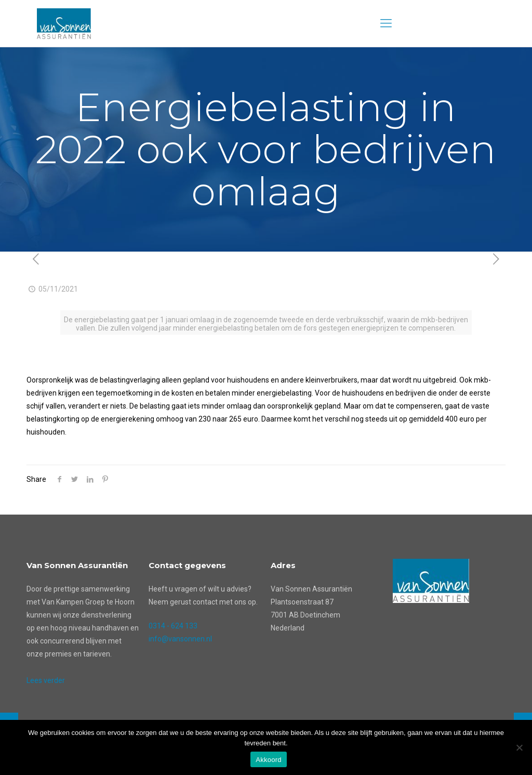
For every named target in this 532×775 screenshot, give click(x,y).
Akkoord (268, 760)
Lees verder (46, 680)
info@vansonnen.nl (180, 639)
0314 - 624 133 (173, 626)
